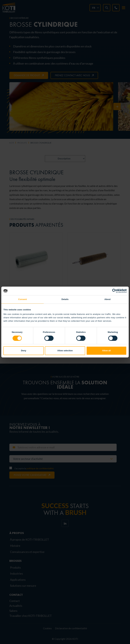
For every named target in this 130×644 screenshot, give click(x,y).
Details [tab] (65, 299)
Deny (24, 351)
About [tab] (107, 299)
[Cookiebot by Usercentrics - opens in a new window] (112, 291)
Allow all (106, 351)
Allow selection (65, 351)
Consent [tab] (22, 299)
